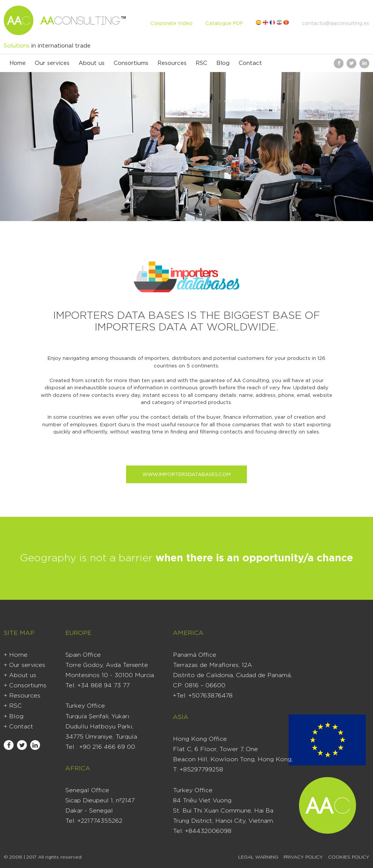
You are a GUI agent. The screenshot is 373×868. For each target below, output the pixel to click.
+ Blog (14, 716)
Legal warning (258, 857)
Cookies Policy (349, 857)
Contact (250, 63)
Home (18, 63)
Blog (223, 63)
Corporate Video (171, 24)
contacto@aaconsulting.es (335, 24)
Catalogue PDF (224, 24)
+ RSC (13, 706)
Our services (52, 63)
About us (92, 63)
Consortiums (131, 63)
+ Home (16, 655)
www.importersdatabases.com (186, 475)
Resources (172, 63)
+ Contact (18, 727)
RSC (201, 63)
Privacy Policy (303, 857)
